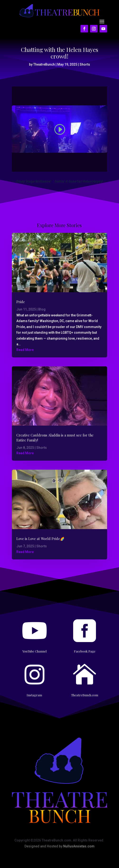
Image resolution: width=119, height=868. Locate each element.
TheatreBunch (44, 64)
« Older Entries (23, 569)
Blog (42, 309)
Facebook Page (85, 651)
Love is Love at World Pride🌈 (40, 539)
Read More (25, 350)
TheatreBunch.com (85, 695)
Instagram (34, 695)
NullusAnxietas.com (79, 846)
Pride (21, 302)
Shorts (85, 64)
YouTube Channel (34, 651)
